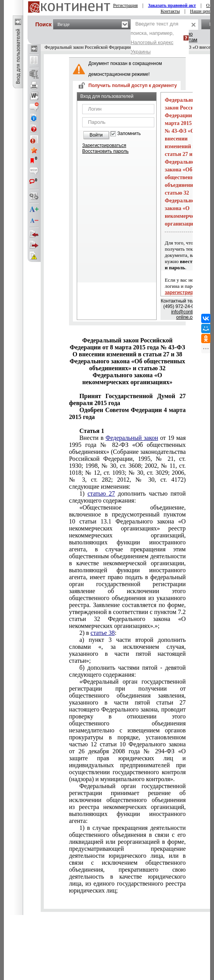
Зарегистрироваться (104, 145)
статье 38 (103, 633)
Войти (96, 135)
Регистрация (126, 5)
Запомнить (129, 134)
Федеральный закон (132, 438)
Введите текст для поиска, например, (154, 38)
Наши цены (201, 11)
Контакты (170, 11)
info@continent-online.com (187, 315)
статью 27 (101, 493)
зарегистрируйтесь (187, 292)
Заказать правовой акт (172, 5)
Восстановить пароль (105, 151)
